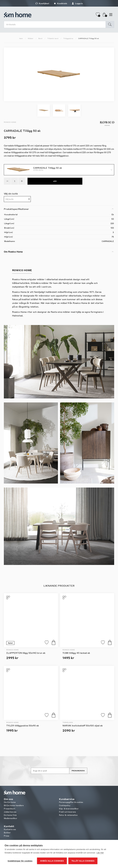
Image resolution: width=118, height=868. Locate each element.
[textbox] (17, 199)
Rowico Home (10, 122)
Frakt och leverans (67, 812)
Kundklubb (60, 3)
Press (6, 836)
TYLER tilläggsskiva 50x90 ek (23, 725)
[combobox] (17, 199)
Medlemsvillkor (11, 818)
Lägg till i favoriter (47, 642)
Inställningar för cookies (20, 861)
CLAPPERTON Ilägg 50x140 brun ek (26, 653)
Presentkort (10, 809)
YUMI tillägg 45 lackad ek (76, 653)
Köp (54, 642)
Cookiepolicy (65, 805)
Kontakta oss (10, 829)
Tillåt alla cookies (83, 861)
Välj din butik (11, 194)
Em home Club (10, 815)
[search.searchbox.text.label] (56, 24)
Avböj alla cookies (52, 861)
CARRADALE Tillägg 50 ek (48, 168)
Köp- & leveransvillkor (69, 809)
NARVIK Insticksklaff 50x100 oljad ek (83, 725)
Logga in (77, 3)
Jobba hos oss (10, 812)
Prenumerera (78, 771)
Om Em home (10, 802)
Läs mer (100, 853)
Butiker (7, 833)
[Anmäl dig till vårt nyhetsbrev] (50, 771)
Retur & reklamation (68, 815)
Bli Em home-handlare (14, 805)
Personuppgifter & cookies (71, 802)
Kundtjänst (42, 3)
